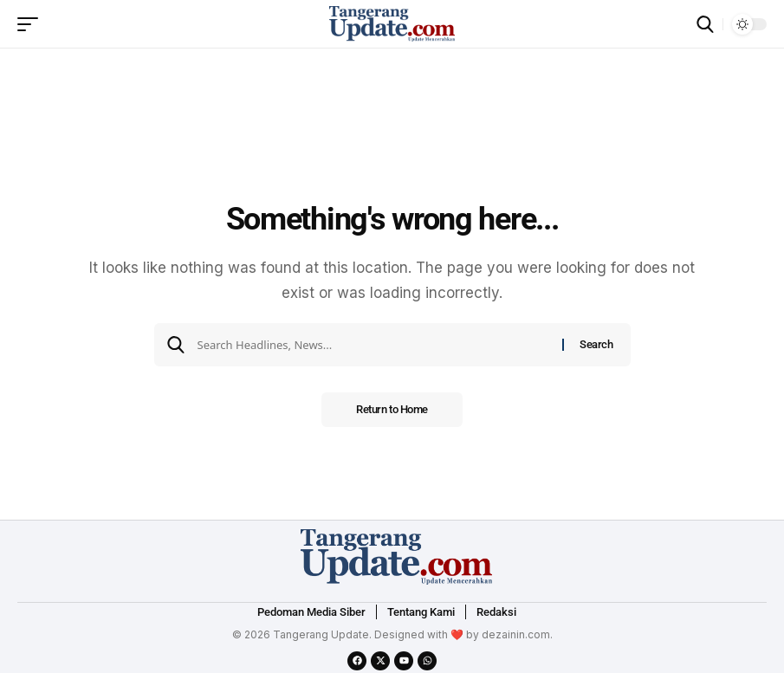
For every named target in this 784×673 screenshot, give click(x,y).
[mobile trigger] (32, 24)
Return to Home (392, 409)
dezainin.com (516, 634)
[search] (705, 24)
